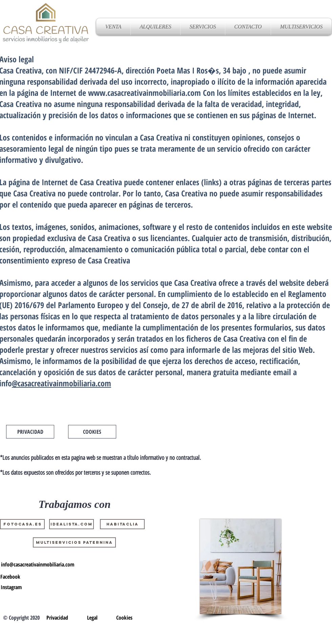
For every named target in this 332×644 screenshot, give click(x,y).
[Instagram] (11, 587)
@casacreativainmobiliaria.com (61, 383)
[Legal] (92, 618)
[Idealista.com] (71, 524)
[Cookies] (124, 618)
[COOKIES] (92, 432)
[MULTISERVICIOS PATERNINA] (74, 542)
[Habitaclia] (122, 524)
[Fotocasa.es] (22, 524)
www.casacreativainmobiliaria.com (144, 93)
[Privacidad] (57, 618)
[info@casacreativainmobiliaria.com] (38, 564)
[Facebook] (10, 577)
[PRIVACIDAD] (30, 432)
